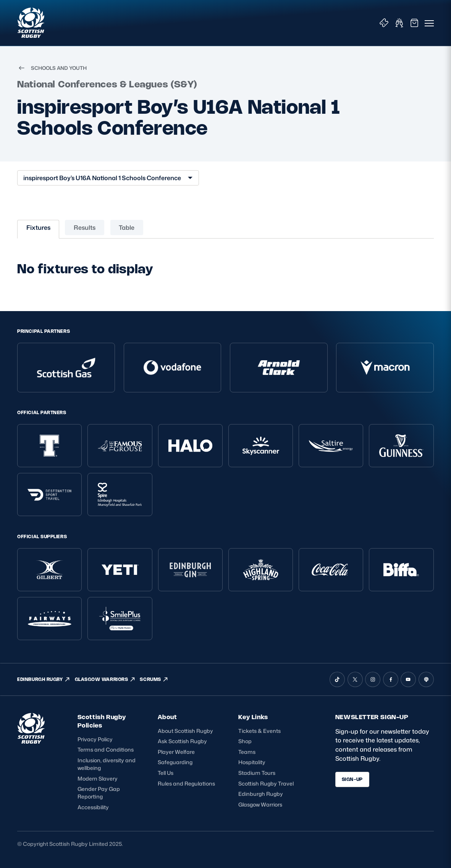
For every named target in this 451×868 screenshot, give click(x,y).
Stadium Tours (257, 773)
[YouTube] (408, 679)
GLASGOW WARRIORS (105, 679)
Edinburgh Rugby (261, 794)
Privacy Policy (95, 739)
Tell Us (166, 773)
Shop (245, 741)
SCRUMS (154, 679)
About (167, 717)
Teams (247, 752)
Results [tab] (85, 227)
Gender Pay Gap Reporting (99, 793)
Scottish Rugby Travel (266, 783)
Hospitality (252, 762)
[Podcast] (426, 679)
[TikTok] (337, 679)
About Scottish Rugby (185, 731)
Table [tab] (127, 227)
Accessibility (93, 807)
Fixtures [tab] (38, 227)
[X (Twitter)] (355, 679)
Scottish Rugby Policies (102, 721)
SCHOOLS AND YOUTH (52, 68)
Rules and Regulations (186, 783)
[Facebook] (391, 679)
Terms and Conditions (106, 749)
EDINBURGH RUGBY (44, 679)
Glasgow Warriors (260, 804)
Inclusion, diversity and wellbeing (107, 764)
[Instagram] (373, 679)
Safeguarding (175, 762)
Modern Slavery (98, 778)
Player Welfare (176, 752)
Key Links (253, 717)
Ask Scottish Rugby (182, 741)
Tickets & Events (259, 731)
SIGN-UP (352, 779)
